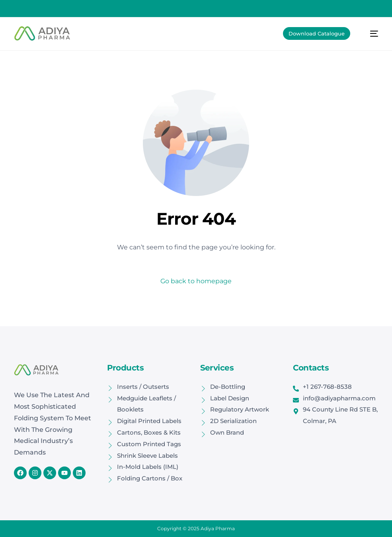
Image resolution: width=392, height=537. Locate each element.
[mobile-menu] (370, 33)
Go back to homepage (196, 281)
